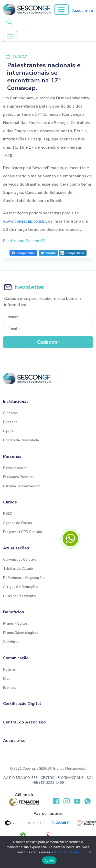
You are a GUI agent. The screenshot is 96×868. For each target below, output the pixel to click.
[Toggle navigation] (61, 9)
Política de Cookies (65, 852)
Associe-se (82, 11)
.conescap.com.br (30, 221)
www (8, 221)
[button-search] (9, 22)
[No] (90, 852)
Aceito (49, 860)
